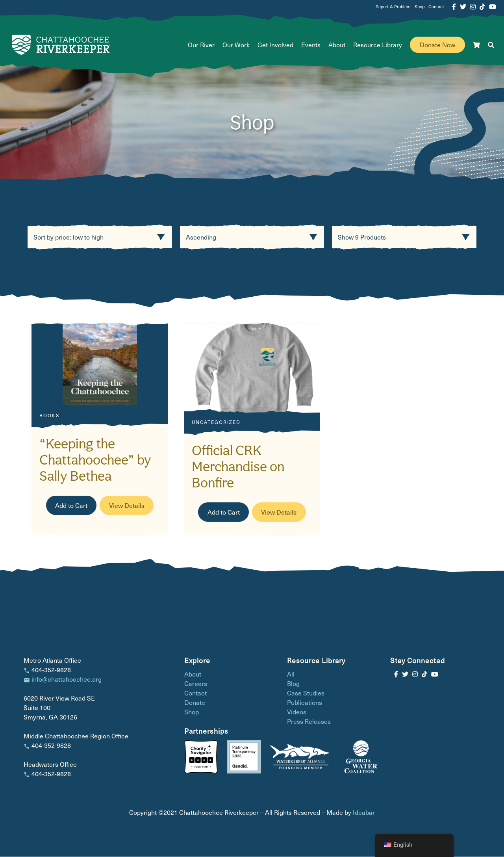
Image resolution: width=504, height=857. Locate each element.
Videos (297, 712)
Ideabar (364, 813)
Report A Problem (393, 7)
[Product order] (252, 237)
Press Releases (309, 722)
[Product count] (404, 237)
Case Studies (306, 693)
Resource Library (378, 45)
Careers (196, 684)
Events (311, 45)
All (291, 674)
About (337, 45)
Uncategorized (216, 422)
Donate (195, 703)
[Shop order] (100, 237)
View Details (127, 505)
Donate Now (437, 45)
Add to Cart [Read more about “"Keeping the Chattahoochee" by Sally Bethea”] (71, 505)
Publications (305, 703)
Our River (201, 45)
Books (49, 416)
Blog (293, 684)
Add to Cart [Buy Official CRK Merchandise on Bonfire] (224, 512)
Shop (420, 7)
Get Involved (275, 45)
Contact (436, 7)
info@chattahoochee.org (67, 679)
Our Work (236, 45)
